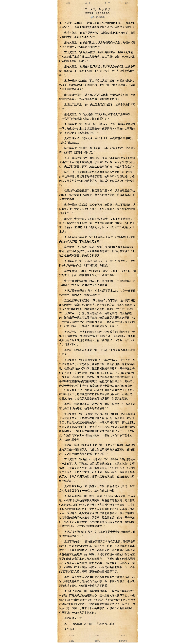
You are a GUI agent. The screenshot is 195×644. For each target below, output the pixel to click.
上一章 (88, 3)
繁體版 (97, 641)
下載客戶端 (123, 641)
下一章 (107, 3)
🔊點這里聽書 (98, 17)
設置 (68, 3)
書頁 (127, 3)
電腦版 (71, 641)
